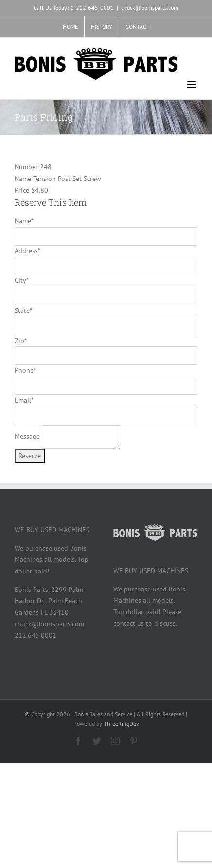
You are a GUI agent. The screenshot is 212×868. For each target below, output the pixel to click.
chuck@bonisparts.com (150, 8)
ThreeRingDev (121, 724)
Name (24, 221)
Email (24, 400)
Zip (20, 341)
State (23, 311)
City (21, 280)
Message (27, 436)
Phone (25, 370)
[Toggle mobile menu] (192, 85)
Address (27, 251)
